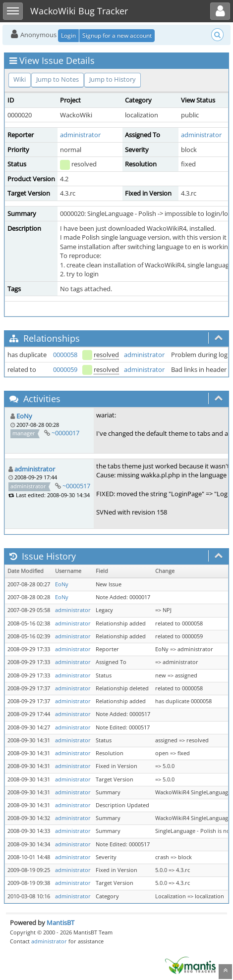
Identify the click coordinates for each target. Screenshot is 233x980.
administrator (80, 135)
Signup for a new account (117, 35)
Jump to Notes (58, 79)
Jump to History (113, 79)
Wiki (20, 79)
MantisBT (60, 923)
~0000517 (76, 486)
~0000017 (65, 433)
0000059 (65, 369)
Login (68, 35)
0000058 (65, 355)
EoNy (24, 416)
